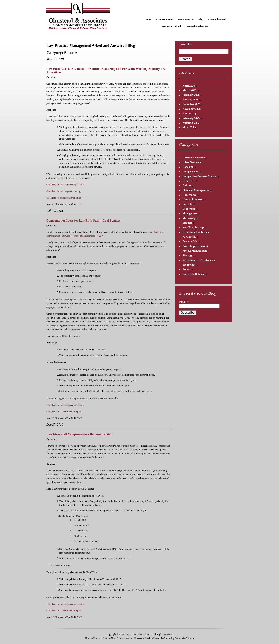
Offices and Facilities (195, 232)
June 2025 (188, 114)
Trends (187, 269)
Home (148, 19)
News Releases (186, 19)
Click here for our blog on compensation (65, 185)
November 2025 (192, 109)
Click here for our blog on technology (64, 191)
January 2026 (190, 100)
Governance (189, 195)
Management (190, 213)
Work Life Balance (193, 274)
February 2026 (191, 95)
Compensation (191, 172)
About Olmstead (217, 19)
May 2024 (188, 128)
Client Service (191, 162)
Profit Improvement (194, 246)
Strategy (187, 255)
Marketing (189, 218)
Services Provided (171, 26)
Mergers (187, 223)
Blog (201, 19)
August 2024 (190, 123)
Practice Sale (190, 241)
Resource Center (165, 19)
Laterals (187, 204)
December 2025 (191, 104)
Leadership (189, 209)
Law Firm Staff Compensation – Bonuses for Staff (80, 434)
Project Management (195, 251)
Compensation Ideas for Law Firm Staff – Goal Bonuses (84, 220)
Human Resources (193, 200)
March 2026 (189, 90)
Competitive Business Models (199, 176)
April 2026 (189, 86)
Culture (187, 186)
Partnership (189, 237)
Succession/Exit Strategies (198, 260)
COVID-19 (189, 181)
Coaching (188, 167)
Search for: (186, 44)
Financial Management (196, 190)
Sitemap (190, 638)
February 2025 (191, 118)
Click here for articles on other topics (64, 198)
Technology (189, 265)
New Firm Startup (193, 227)
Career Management (195, 158)
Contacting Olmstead (197, 26)
